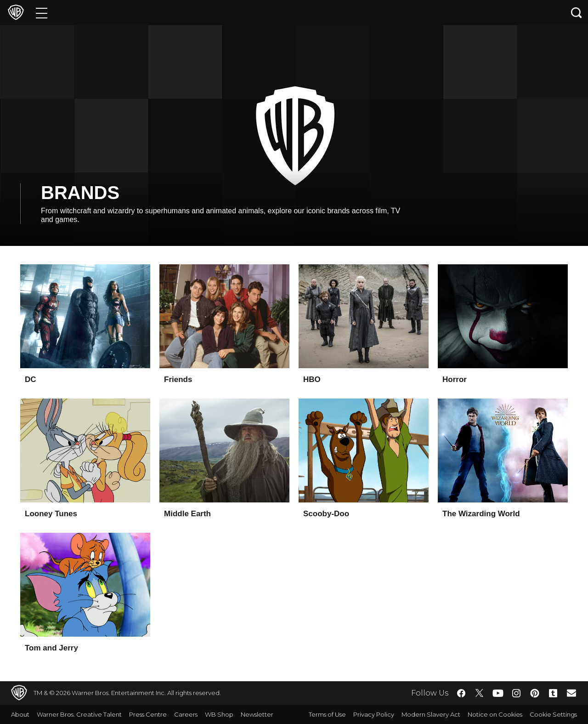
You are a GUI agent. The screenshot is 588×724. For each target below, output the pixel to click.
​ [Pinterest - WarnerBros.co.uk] (535, 693)
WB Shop (219, 714)
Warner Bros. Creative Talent (79, 714)
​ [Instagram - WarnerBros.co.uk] (516, 693)
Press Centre (148, 714)
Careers (186, 714)
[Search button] (577, 13)
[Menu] (42, 13)
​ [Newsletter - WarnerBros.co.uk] (571, 693)
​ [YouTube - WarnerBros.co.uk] (498, 693)
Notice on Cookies (495, 714)
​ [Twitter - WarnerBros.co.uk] (480, 693)
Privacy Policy (374, 714)
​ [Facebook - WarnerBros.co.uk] (461, 693)
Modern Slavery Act (431, 714)
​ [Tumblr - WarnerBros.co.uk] (553, 693)
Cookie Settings (553, 714)
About (20, 714)
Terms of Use (327, 714)
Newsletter (257, 714)
